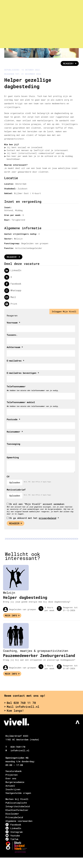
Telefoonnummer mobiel (21, 402)
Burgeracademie (15, 782)
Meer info (12, 615)
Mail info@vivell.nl (22, 707)
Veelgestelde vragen (18, 793)
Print (11, 304)
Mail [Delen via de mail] (10, 297)
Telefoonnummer (16, 386)
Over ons (11, 778)
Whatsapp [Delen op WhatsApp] (13, 291)
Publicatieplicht (16, 803)
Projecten (12, 775)
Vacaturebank (14, 771)
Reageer (16, 523)
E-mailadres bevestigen (23, 373)
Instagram (14, 832)
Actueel (10, 786)
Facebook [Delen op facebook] (13, 284)
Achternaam (15, 347)
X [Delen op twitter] (8, 277)
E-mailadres (15, 361)
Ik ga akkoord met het (34, 518)
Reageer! (70, 63)
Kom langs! (14, 711)
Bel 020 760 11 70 (20, 703)
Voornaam (13, 323)
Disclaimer (12, 814)
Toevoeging (13, 444)
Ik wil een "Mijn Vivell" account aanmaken (37, 504)
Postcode (13, 419)
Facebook (13, 825)
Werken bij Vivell (17, 799)
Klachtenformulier (17, 810)
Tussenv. (12, 335)
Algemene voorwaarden (19, 821)
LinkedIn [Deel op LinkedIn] (13, 271)
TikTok (12, 839)
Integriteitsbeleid (18, 806)
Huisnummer (15, 432)
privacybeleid (47, 518)
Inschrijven (13, 789)
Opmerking (13, 457)
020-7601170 (18, 747)
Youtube (13, 835)
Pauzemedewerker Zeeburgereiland (39, 655)
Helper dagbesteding (25, 597)
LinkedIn (13, 828)
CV (8, 476)
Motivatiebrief (16, 490)
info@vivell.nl (20, 750)
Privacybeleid (14, 817)
